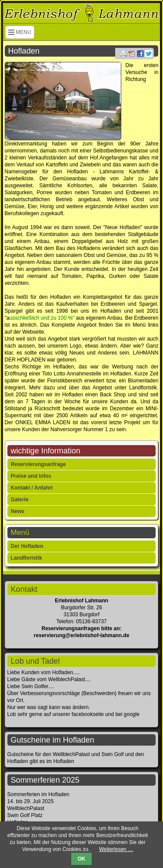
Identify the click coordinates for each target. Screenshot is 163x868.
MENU (20, 32)
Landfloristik (27, 558)
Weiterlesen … (116, 849)
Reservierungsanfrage (38, 464)
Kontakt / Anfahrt (32, 488)
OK (82, 859)
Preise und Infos (31, 476)
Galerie (20, 500)
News (18, 511)
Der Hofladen (27, 546)
